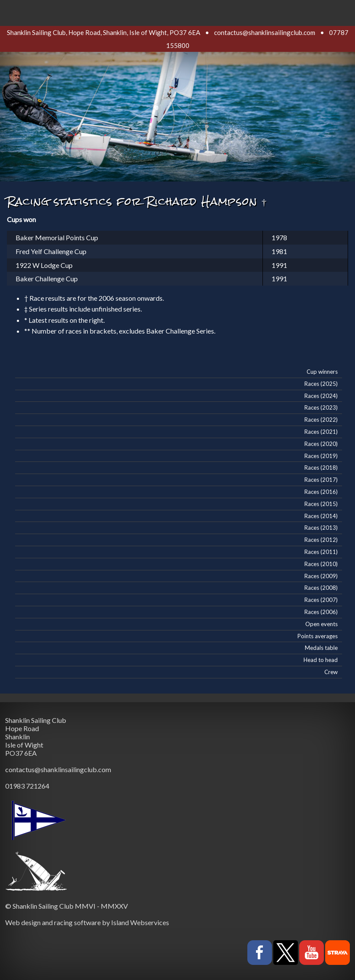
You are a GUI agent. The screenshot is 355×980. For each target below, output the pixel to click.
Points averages (318, 636)
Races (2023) (321, 407)
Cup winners (322, 372)
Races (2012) (321, 540)
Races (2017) (321, 480)
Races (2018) (321, 468)
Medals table (321, 648)
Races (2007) (321, 600)
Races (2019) (321, 456)
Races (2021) (321, 432)
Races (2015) (321, 504)
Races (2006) (321, 612)
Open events (321, 624)
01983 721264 (27, 786)
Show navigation (178, 11)
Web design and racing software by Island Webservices (87, 922)
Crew (331, 672)
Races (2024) (321, 396)
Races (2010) (321, 564)
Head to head (321, 660)
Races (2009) (321, 576)
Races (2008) (321, 588)
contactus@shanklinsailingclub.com (265, 32)
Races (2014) (321, 516)
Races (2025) (321, 384)
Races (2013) (321, 528)
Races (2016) (321, 492)
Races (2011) (321, 552)
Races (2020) (321, 444)
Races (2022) (321, 420)
